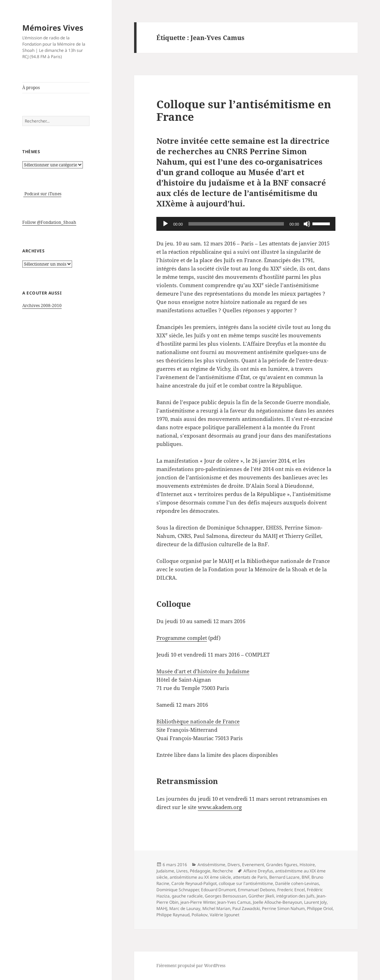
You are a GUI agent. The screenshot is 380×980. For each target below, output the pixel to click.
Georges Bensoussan (226, 896)
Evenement (253, 865)
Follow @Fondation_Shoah (49, 222)
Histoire (307, 865)
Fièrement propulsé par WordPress (191, 966)
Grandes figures (282, 865)
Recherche (223, 871)
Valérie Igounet (224, 915)
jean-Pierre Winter (198, 902)
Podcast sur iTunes (42, 194)
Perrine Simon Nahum (283, 908)
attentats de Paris (250, 877)
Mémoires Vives (53, 28)
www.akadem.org (220, 807)
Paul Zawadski (246, 908)
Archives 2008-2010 (42, 305)
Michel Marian (216, 908)
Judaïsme (165, 871)
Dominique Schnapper (178, 890)
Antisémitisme (211, 865)
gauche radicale (187, 896)
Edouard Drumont (218, 890)
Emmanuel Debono (257, 890)
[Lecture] (165, 224)
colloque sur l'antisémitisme (246, 883)
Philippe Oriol (320, 908)
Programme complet (182, 638)
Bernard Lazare (284, 877)
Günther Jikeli (261, 896)
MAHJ (162, 908)
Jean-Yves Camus (234, 902)
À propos (31, 88)
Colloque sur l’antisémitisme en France (244, 110)
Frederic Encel (291, 890)
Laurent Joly (315, 902)
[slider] (236, 224)
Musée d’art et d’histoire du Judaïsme (203, 671)
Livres (182, 871)
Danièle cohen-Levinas (297, 883)
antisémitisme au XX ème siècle (200, 877)
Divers (234, 865)
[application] (246, 224)
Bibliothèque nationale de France (198, 721)
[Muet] (307, 224)
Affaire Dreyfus (258, 871)
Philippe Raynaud (173, 915)
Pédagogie (200, 871)
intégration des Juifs (295, 896)
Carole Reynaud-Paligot (194, 883)
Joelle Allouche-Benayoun (277, 902)
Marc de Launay (185, 908)
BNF (305, 877)
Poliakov (200, 915)
